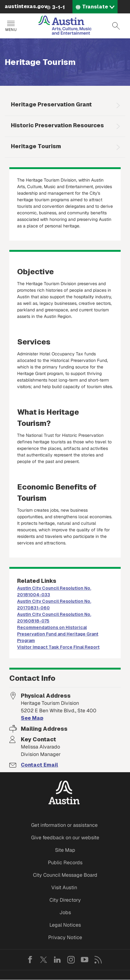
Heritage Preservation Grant (51, 104)
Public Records (65, 863)
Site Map (65, 850)
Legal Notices (65, 925)
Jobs (65, 912)
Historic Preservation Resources (57, 125)
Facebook (30, 960)
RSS (98, 960)
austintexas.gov (26, 6)
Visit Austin (64, 887)
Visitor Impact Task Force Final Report (58, 647)
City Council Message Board (65, 875)
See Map (32, 718)
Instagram (71, 960)
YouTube (85, 960)
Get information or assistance (64, 825)
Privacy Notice (65, 937)
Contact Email (39, 765)
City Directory (65, 900)
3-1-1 (58, 7)
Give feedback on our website (65, 838)
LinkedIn (57, 960)
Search (116, 26)
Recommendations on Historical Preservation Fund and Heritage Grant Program (58, 634)
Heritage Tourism (36, 146)
